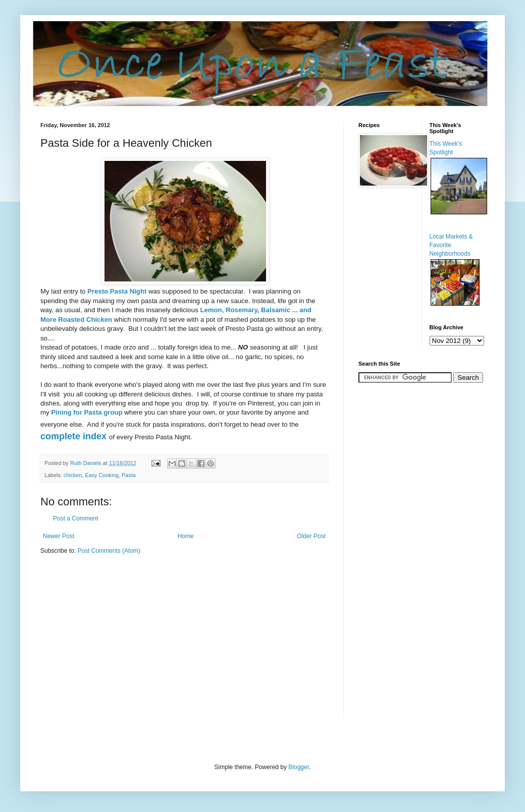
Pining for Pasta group (87, 412)
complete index (75, 436)
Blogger (299, 767)
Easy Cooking (102, 475)
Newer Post (59, 536)
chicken (73, 475)
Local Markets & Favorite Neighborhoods (451, 245)
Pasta (129, 475)
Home (186, 536)
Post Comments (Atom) (109, 551)
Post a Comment (75, 518)
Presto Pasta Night (117, 291)
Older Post (311, 536)
